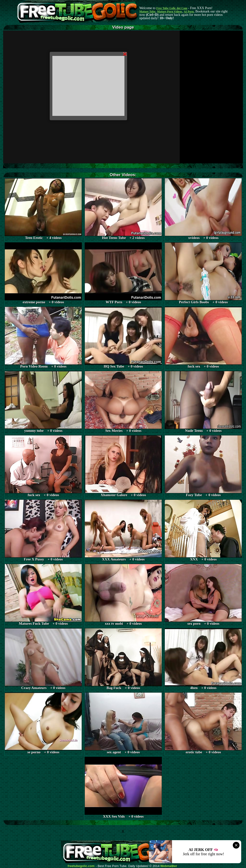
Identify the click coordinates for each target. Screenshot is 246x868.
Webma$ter (169, 866)
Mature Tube (147, 12)
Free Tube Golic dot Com (172, 8)
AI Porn (189, 12)
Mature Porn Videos (170, 12)
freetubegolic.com (81, 866)
